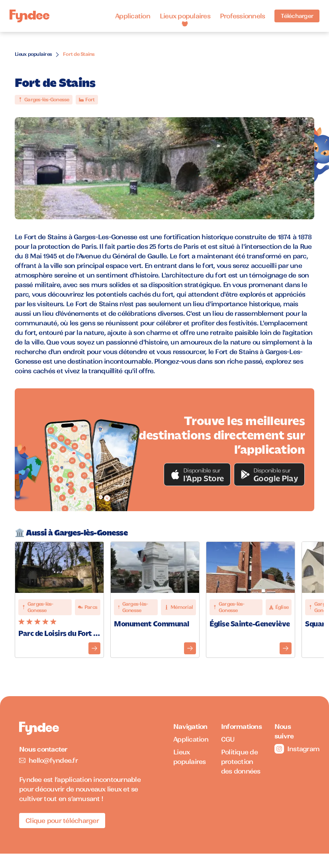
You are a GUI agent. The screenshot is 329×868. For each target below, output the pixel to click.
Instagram (292, 749)
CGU (228, 739)
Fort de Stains (79, 54)
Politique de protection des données (241, 762)
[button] (197, 474)
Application (133, 16)
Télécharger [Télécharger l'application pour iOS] (297, 16)
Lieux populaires (185, 16)
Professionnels (243, 16)
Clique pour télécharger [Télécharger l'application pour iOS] (62, 821)
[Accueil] (29, 16)
